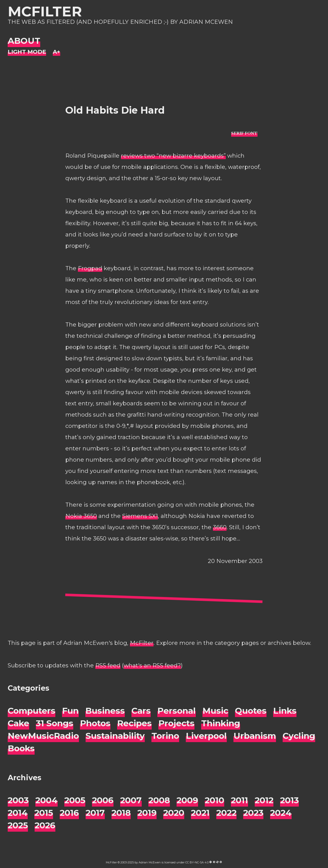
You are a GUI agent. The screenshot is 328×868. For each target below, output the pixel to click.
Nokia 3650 (81, 516)
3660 (220, 527)
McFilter (45, 11)
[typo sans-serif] (244, 133)
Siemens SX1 (140, 516)
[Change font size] (57, 52)
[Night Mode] (27, 52)
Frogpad (90, 268)
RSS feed (108, 665)
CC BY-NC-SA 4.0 (197, 862)
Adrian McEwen (150, 862)
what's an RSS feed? (152, 665)
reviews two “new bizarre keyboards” (173, 156)
